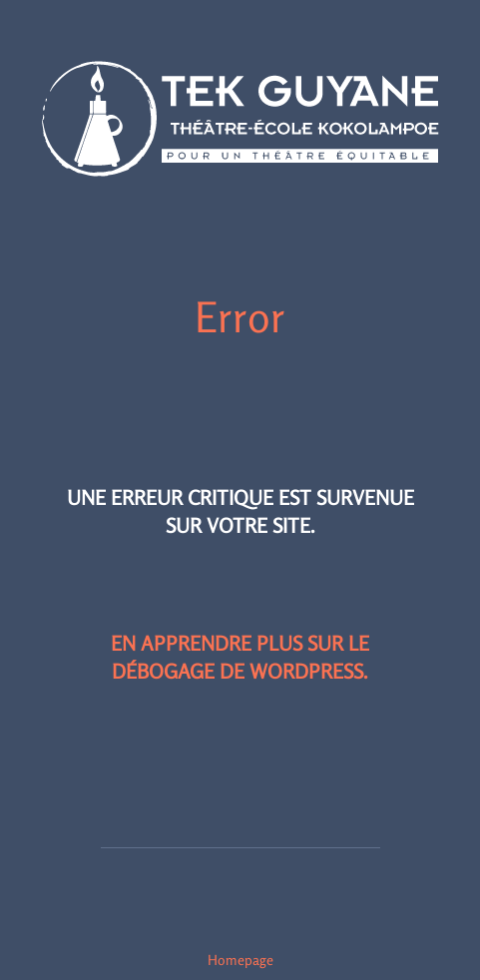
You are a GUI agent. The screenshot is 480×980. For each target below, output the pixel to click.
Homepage (240, 960)
